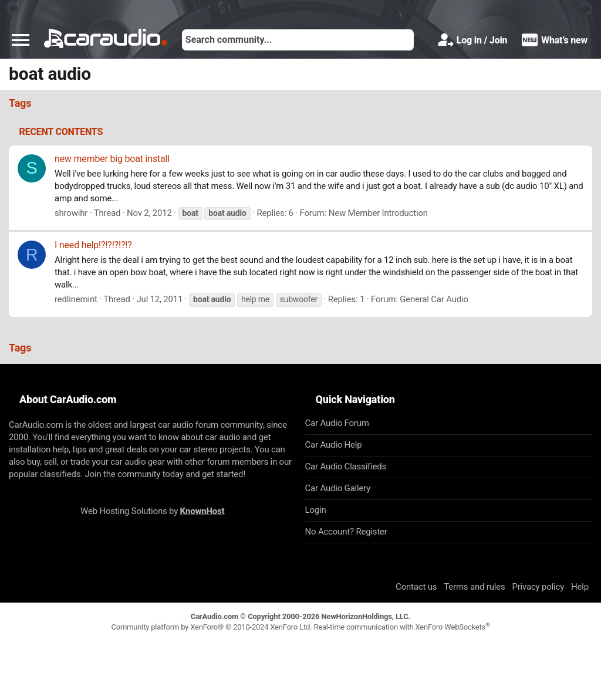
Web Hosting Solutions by (152, 511)
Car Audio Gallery (338, 488)
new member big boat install (112, 159)
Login (316, 510)
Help (580, 587)
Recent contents (61, 132)
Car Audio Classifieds (346, 466)
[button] (21, 40)
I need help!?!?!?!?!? (93, 245)
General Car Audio (434, 299)
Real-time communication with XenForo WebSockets (401, 627)
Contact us (416, 587)
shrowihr (71, 213)
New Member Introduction (378, 213)
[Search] (298, 40)
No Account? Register (346, 532)
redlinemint (76, 299)
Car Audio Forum (337, 423)
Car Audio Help (334, 445)
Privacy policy (538, 587)
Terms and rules (474, 587)
